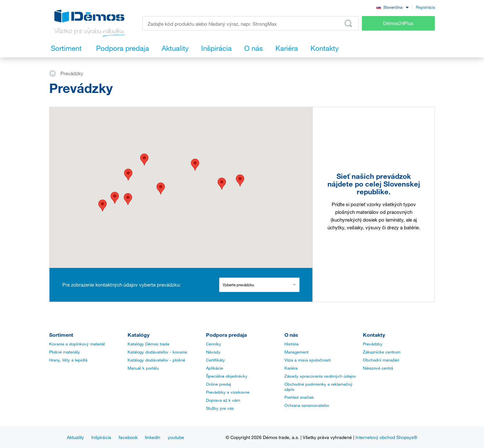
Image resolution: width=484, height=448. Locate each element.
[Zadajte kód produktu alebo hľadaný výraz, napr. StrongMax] (251, 23)
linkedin (153, 437)
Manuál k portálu (143, 368)
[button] (103, 206)
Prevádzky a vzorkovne (228, 392)
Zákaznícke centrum (382, 352)
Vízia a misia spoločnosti (308, 360)
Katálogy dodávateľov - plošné (156, 360)
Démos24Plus (398, 23)
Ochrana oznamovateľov (307, 405)
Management (296, 352)
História (291, 344)
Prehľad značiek (299, 397)
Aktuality (75, 437)
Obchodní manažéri (381, 360)
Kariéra (291, 368)
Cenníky (214, 344)
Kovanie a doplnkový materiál (77, 344)
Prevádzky (373, 344)
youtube (176, 437)
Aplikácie (215, 368)
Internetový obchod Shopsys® (386, 437)
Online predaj (219, 384)
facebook (128, 437)
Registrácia (425, 7)
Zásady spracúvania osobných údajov (320, 376)
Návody (213, 352)
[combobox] (392, 7)
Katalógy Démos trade (148, 344)
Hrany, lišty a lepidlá (68, 360)
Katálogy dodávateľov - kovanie (157, 352)
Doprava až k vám (223, 400)
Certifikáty (215, 360)
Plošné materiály (65, 352)
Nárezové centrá (378, 368)
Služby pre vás (220, 408)
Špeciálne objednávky (227, 376)
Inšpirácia (101, 437)
